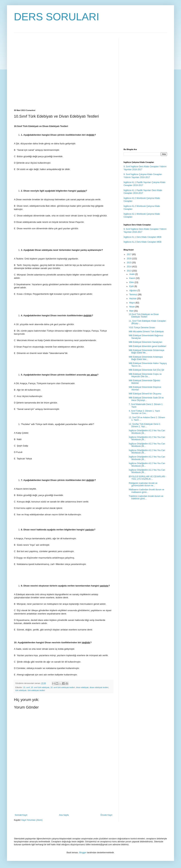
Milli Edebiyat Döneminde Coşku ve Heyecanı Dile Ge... (145, 375)
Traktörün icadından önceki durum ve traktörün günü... (146, 497)
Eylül (132, 286)
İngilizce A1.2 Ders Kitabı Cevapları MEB (142, 242)
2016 (129, 259)
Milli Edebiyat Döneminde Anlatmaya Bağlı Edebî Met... (146, 358)
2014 (129, 267)
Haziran (133, 299)
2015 (129, 263)
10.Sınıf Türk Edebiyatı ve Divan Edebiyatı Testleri (144, 316)
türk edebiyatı (21, 690)
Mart (132, 311)
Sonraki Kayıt (21, 815)
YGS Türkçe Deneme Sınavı (142, 328)
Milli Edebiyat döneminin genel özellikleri (147, 346)
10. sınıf (26, 687)
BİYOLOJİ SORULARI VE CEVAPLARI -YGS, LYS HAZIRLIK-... (147, 478)
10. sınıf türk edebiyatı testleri (63, 687)
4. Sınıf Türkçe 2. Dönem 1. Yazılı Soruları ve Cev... (144, 412)
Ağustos (133, 291)
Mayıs (132, 303)
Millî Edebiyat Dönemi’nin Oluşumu (145, 394)
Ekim (132, 282)
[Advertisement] (33, 71)
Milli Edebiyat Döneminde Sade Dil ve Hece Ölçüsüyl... (146, 399)
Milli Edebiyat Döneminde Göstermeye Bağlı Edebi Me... (147, 352)
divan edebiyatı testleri (99, 687)
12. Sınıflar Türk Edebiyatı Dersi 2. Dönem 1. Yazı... (145, 425)
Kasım (133, 278)
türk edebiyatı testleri (36, 690)
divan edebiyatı (82, 687)
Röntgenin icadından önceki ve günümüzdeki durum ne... (143, 484)
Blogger (83, 853)
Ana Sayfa (64, 815)
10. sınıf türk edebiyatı (40, 687)
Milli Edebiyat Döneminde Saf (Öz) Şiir (147, 370)
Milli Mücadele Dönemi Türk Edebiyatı (146, 332)
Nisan (132, 307)
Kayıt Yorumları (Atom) (32, 820)
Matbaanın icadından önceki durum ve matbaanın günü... (146, 491)
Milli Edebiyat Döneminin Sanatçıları (145, 342)
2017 (129, 254)
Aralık (132, 274)
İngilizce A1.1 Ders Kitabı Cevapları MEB (142, 237)
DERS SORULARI (57, 17)
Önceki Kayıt (106, 815)
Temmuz (134, 295)
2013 (129, 271)
